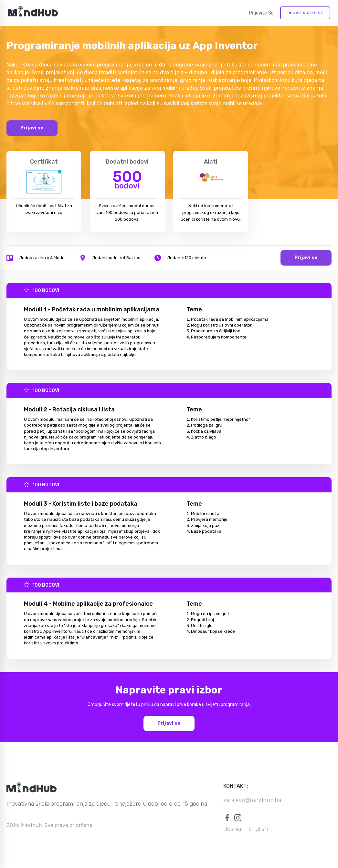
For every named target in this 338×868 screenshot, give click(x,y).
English (258, 829)
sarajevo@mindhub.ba (252, 800)
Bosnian (234, 829)
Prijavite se (261, 13)
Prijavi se (32, 128)
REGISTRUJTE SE (305, 13)
